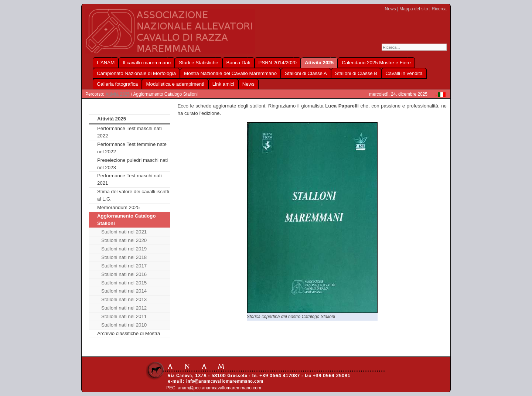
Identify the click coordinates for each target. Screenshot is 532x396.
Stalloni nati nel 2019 (124, 249)
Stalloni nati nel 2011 (124, 316)
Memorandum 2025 (118, 207)
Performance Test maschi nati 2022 (129, 132)
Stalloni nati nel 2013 (124, 299)
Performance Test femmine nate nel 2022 (132, 148)
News (391, 9)
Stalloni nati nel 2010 (124, 325)
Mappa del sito (414, 9)
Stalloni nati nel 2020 (124, 240)
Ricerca (439, 9)
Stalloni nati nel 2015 (124, 283)
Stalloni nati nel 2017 (124, 266)
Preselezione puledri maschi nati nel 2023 (132, 164)
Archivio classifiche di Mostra (129, 333)
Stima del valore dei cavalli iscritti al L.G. (133, 195)
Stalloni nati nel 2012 (124, 308)
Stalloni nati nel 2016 (124, 274)
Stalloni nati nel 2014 (124, 291)
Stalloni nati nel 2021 (124, 232)
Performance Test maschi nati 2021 (129, 179)
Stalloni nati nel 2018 (124, 257)
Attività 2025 (117, 94)
